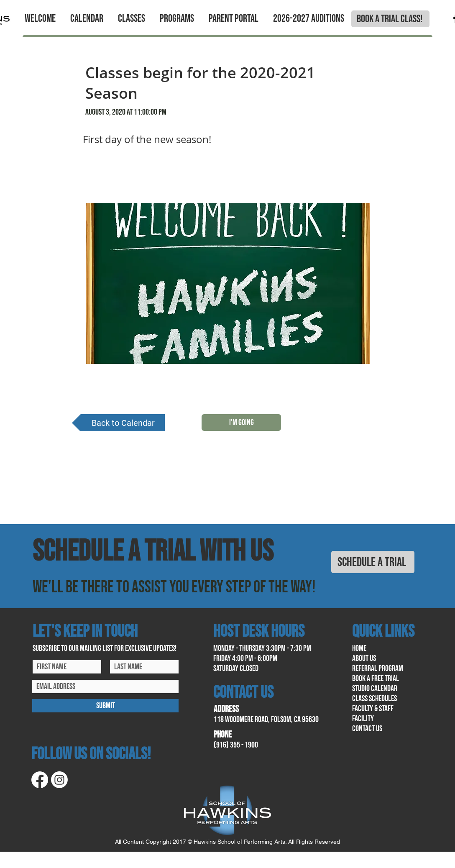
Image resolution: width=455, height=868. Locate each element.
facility (363, 719)
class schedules (374, 699)
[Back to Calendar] (118, 423)
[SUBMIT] (105, 706)
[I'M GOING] (241, 422)
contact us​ (367, 729)
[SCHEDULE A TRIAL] (373, 562)
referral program (378, 668)
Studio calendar (375, 689)
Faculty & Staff (373, 709)
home (359, 648)
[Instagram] (59, 780)
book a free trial (376, 679)
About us (364, 658)
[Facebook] (40, 780)
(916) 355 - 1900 (236, 745)
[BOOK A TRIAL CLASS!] (390, 19)
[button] (40, 19)
